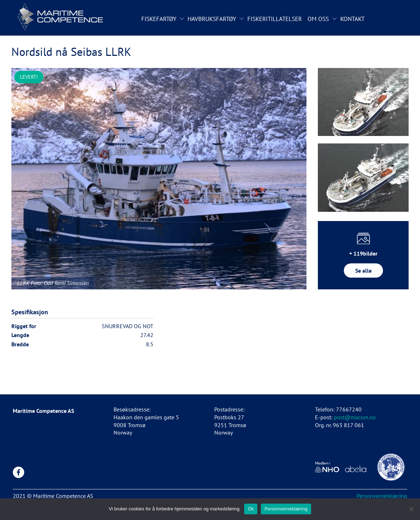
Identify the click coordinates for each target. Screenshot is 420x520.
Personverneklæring (286, 509)
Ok (251, 509)
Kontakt (352, 19)
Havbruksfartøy (212, 19)
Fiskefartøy (159, 19)
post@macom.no (355, 417)
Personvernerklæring (382, 496)
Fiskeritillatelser (275, 19)
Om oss (318, 19)
